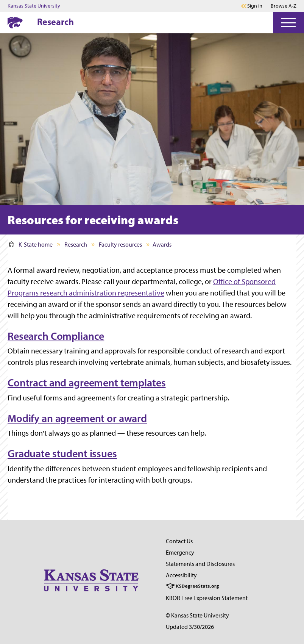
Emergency (180, 553)
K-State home (31, 245)
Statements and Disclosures (200, 564)
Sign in (255, 6)
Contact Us (179, 541)
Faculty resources (120, 245)
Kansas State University (34, 6)
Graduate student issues (62, 453)
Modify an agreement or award (77, 418)
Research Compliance (56, 336)
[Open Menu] (288, 23)
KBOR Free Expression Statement (207, 598)
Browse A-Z (284, 6)
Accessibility (181, 575)
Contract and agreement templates (87, 383)
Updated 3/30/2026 (190, 627)
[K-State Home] (15, 23)
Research (55, 22)
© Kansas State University (197, 615)
